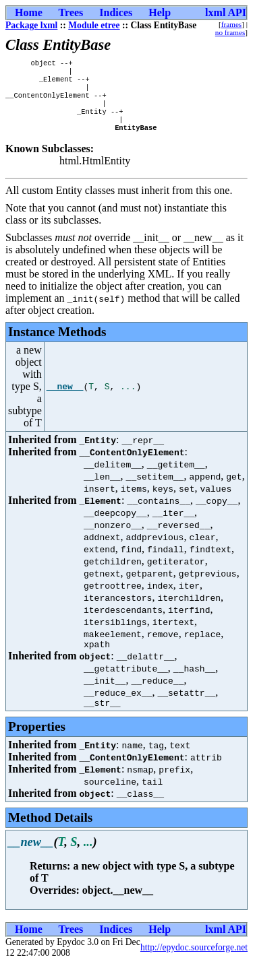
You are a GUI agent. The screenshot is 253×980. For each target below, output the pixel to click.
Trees (71, 12)
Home (29, 12)
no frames (230, 32)
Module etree (94, 25)
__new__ (65, 399)
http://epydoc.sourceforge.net (194, 963)
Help (160, 12)
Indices (116, 12)
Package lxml (31, 25)
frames (231, 24)
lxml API (226, 12)
